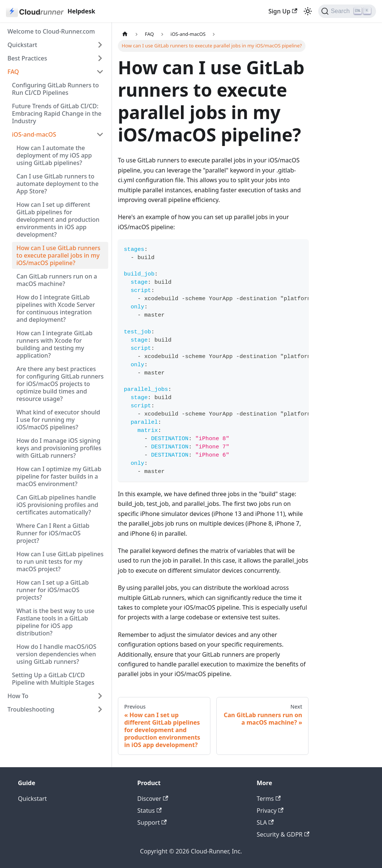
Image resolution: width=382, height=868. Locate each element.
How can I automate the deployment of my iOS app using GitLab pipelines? (54, 155)
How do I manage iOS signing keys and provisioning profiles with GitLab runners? (59, 448)
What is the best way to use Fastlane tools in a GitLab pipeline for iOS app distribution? (55, 622)
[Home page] (125, 34)
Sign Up (283, 11)
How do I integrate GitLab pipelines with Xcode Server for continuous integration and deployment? (56, 308)
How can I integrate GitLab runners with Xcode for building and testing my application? (54, 344)
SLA (265, 822)
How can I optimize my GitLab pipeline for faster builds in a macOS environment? (59, 476)
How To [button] (18, 696)
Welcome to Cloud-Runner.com (51, 31)
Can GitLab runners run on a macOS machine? (57, 280)
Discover (153, 799)
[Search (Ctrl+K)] (347, 11)
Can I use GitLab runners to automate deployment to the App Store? (57, 184)
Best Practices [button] (27, 58)
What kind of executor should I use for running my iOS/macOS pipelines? (58, 420)
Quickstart (22, 45)
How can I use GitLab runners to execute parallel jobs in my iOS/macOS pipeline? (58, 255)
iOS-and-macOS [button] (34, 134)
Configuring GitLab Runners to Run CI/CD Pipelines (55, 89)
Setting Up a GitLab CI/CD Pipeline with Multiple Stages (53, 679)
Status (149, 811)
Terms (269, 799)
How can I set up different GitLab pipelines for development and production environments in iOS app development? (58, 220)
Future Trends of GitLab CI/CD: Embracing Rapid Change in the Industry (57, 113)
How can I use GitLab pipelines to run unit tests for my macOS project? (60, 561)
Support (152, 822)
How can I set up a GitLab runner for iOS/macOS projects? (53, 590)
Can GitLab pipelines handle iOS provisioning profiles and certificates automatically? (57, 505)
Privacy (270, 811)
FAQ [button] (13, 72)
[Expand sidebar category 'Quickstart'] (100, 45)
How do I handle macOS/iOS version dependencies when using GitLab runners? (56, 654)
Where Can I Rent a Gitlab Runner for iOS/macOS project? (53, 533)
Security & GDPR (283, 834)
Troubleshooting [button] (31, 709)
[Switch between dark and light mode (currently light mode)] (308, 11)
